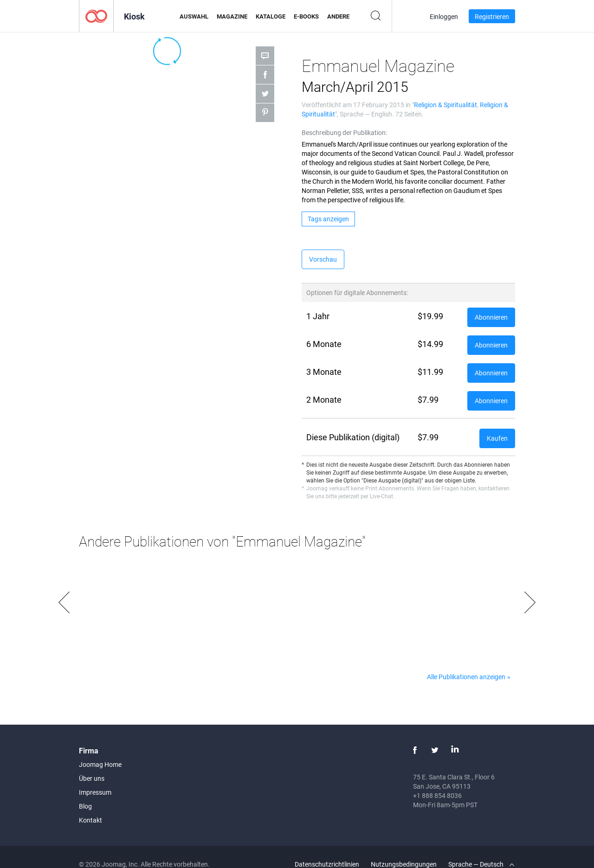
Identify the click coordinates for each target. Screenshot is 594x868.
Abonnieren (491, 317)
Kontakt (90, 820)
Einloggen (444, 16)
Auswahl (194, 16)
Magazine (232, 16)
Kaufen (497, 438)
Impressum (95, 792)
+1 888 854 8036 (437, 795)
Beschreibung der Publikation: (344, 132)
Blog (85, 806)
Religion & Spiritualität (445, 105)
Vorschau (323, 259)
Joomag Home (100, 764)
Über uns (92, 778)
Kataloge (271, 16)
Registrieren (492, 16)
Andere (338, 16)
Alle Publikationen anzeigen (466, 677)
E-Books (306, 16)
